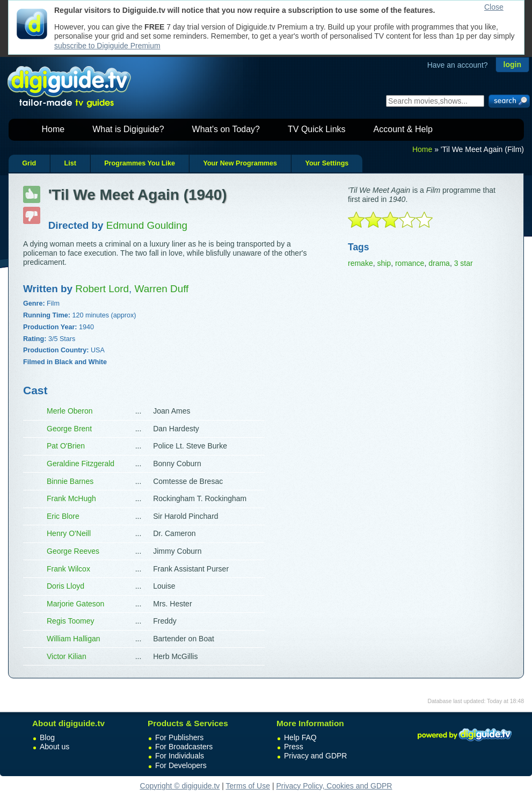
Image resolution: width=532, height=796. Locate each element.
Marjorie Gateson (75, 604)
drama (439, 263)
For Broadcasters (184, 747)
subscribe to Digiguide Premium (107, 46)
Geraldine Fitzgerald (81, 464)
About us (54, 747)
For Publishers (179, 737)
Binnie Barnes (70, 481)
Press (294, 747)
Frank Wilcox (68, 569)
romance (410, 263)
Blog (47, 737)
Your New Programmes (240, 163)
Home (53, 129)
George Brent (69, 429)
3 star (464, 263)
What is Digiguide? (128, 129)
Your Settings (327, 163)
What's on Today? (226, 129)
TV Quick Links (317, 129)
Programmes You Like (140, 163)
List (70, 163)
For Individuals (180, 756)
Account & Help (403, 129)
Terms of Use (248, 786)
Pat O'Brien (66, 446)
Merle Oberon (70, 411)
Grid (29, 163)
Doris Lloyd (65, 586)
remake (360, 263)
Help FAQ (300, 737)
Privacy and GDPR (315, 756)
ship (384, 263)
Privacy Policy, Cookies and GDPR (334, 786)
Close (494, 7)
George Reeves (73, 551)
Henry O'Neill (69, 533)
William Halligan (74, 639)
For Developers (181, 765)
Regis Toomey (70, 621)
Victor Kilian (67, 656)
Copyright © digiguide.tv (180, 786)
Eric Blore (63, 516)
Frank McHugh (71, 498)
